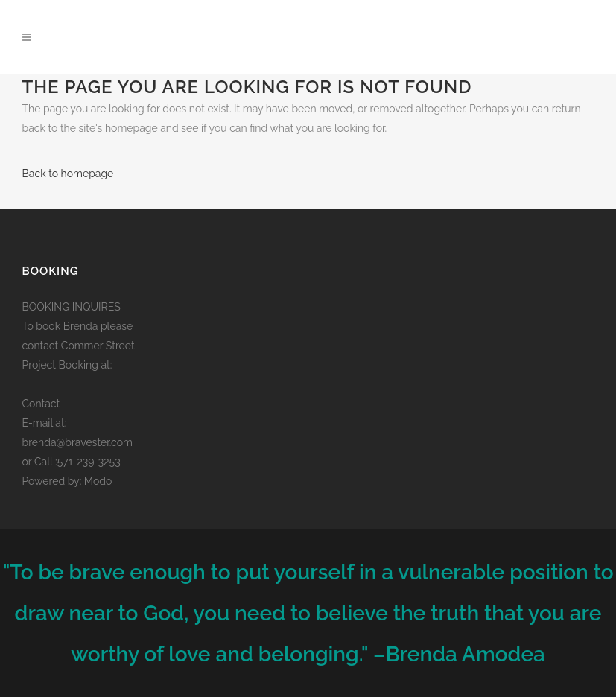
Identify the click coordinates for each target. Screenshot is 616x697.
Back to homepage (68, 174)
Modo (98, 481)
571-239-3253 (89, 462)
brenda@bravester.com (77, 442)
